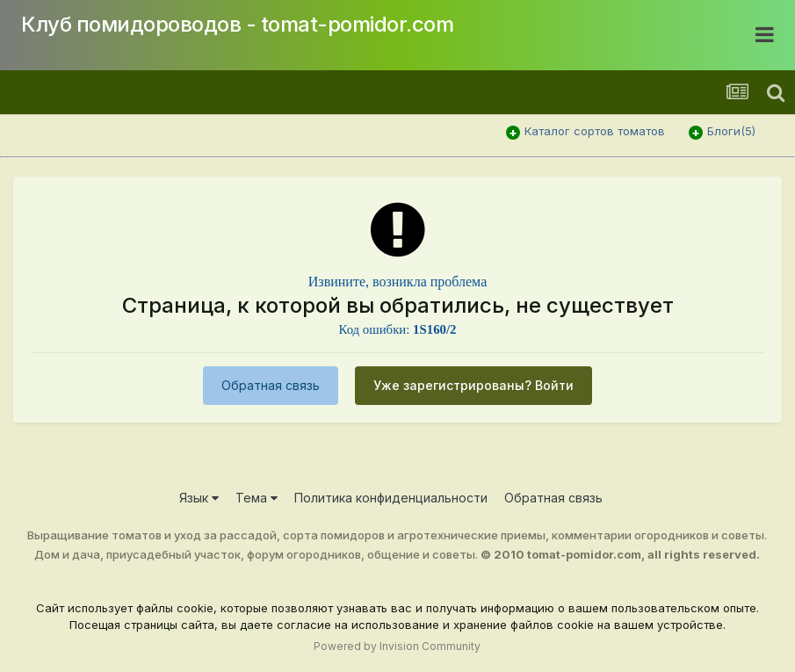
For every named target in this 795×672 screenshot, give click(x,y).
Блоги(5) (731, 131)
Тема (257, 498)
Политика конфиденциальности (391, 498)
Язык (199, 498)
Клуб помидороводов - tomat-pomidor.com (237, 24)
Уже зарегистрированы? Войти (473, 385)
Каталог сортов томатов (595, 131)
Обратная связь (271, 385)
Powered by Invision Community (397, 646)
